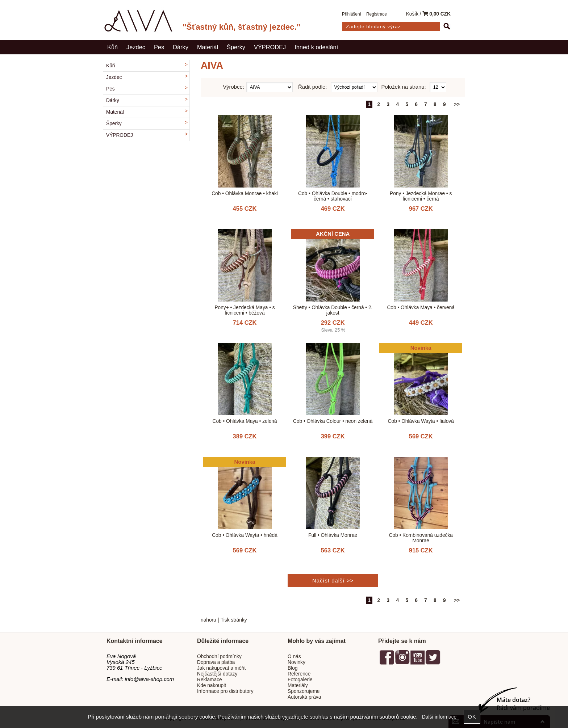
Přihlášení (352, 14)
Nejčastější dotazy (217, 674)
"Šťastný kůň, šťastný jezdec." (241, 27)
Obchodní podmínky (219, 657)
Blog (293, 668)
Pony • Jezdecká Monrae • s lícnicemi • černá (421, 196)
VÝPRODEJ (270, 47)
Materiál (208, 47)
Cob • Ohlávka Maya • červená (421, 308)
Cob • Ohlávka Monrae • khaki (245, 193)
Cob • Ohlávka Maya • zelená (245, 421)
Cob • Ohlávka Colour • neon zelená (333, 421)
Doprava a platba (216, 662)
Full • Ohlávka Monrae (333, 535)
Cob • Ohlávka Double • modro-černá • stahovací (333, 196)
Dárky (181, 47)
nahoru (208, 620)
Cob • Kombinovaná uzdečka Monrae (421, 538)
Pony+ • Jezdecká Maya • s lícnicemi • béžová (245, 310)
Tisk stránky (234, 620)
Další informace (439, 717)
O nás (294, 657)
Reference (299, 674)
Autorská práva (304, 697)
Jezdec (136, 47)
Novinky (296, 662)
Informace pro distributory (225, 691)
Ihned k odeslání (316, 47)
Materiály (298, 685)
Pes (159, 47)
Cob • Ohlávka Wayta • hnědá (245, 535)
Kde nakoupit (212, 685)
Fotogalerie (300, 680)
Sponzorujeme (304, 691)
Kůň (112, 47)
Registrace (377, 14)
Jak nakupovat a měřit (221, 668)
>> (457, 104)
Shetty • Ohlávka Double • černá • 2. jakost (333, 310)
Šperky (236, 47)
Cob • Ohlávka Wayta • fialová (421, 421)
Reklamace (210, 680)
